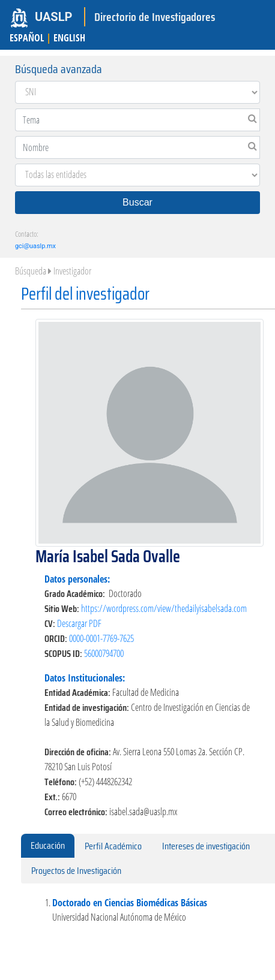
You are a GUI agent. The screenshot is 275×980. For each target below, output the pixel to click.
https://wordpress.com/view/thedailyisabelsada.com (164, 608)
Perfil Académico (113, 846)
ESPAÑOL (27, 38)
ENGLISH (69, 38)
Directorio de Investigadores (155, 17)
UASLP (53, 17)
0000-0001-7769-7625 (101, 638)
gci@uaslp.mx (35, 246)
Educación (48, 845)
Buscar (137, 202)
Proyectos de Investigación (76, 871)
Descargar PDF (79, 623)
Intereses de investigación (206, 846)
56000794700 (104, 653)
